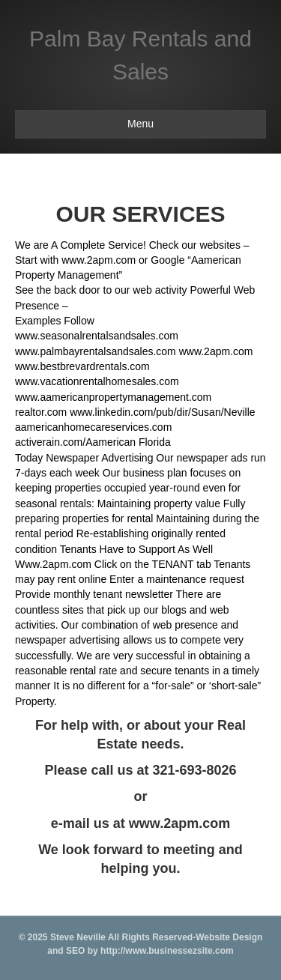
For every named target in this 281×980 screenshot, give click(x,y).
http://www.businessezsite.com (166, 951)
